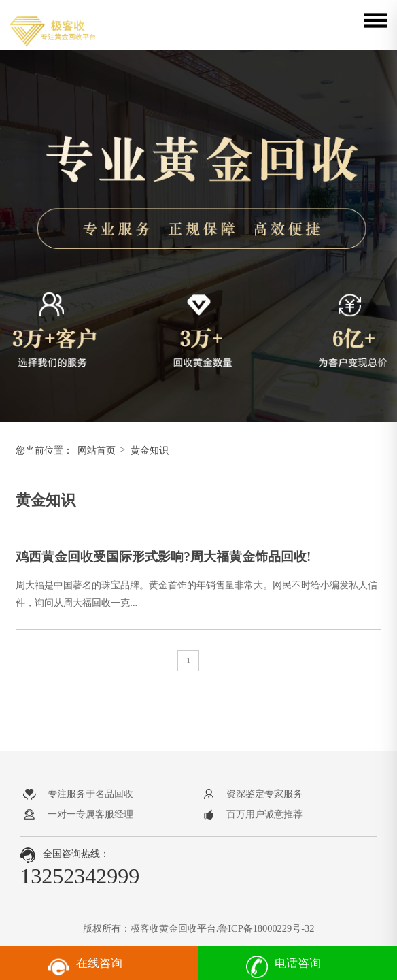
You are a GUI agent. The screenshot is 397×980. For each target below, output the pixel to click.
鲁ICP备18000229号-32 (266, 928)
